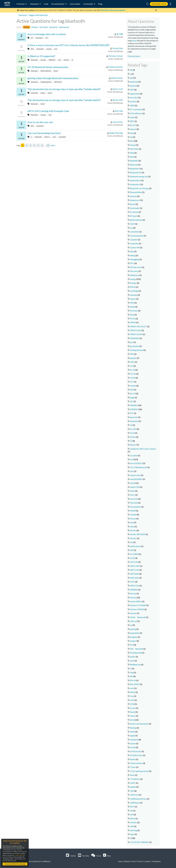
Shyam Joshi (118, 89)
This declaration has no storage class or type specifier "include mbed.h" (64, 89)
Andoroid (134, 82)
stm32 (133, 747)
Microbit (134, 503)
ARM (132, 105)
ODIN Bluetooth (138, 617)
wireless (133, 822)
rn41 (132, 688)
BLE (32, 49)
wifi (132, 814)
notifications (135, 546)
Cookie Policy (19, 855)
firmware (134, 311)
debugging (135, 259)
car (131, 228)
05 (32, 38)
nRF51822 (134, 574)
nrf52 (132, 582)
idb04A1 (134, 405)
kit (131, 425)
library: (47, 137)
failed (132, 307)
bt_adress (134, 212)
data (132, 251)
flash (132, 315)
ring (132, 672)
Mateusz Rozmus (116, 67)
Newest (35, 27)
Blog (100, 4)
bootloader (135, 208)
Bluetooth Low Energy (139, 188)
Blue (132, 157)
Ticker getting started (139, 771)
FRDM (133, 322)
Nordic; (133, 538)
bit (131, 137)
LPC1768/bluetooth (139, 467)
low (56, 49)
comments (134, 232)
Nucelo (133, 593)
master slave (135, 475)
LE (131, 441)
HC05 (133, 378)
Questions (23, 15)
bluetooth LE (135, 180)
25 (48, 145)
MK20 (133, 511)
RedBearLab (135, 664)
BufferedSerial (46, 71)
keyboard (134, 421)
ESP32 (133, 287)
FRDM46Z (135, 338)
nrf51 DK (134, 562)
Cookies (147, 861)
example (134, 295)
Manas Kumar (117, 78)
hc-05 (132, 370)
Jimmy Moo (118, 122)
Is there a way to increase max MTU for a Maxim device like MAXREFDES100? (69, 45)
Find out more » (134, 56)
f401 (132, 303)
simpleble (62, 137)
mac (132, 471)
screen (133, 708)
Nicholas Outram (116, 56)
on (131, 625)
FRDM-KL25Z (136, 334)
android (133, 86)
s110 (132, 700)
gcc (132, 342)
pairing (133, 629)
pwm (132, 661)
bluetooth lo (135, 184)
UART (133, 783)
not (131, 542)
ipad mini (134, 417)
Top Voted (44, 27)
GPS (132, 354)
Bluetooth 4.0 (136, 172)
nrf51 (132, 558)
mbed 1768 (135, 487)
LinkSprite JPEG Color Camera (143, 449)
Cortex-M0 (135, 247)
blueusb (133, 196)
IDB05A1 (52, 60)
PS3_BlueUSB (136, 653)
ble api (133, 145)
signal (132, 736)
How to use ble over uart (40, 122)
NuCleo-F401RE (137, 609)
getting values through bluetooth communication (53, 78)
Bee (132, 133)
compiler (134, 240)
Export (133, 299)
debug (133, 255)
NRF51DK (135, 578)
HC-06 (133, 374)
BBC (132, 121)
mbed (43, 93)
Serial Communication (139, 724)
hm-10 (133, 393)
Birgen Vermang (116, 133)
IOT (132, 413)
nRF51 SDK (135, 566)
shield (132, 732)
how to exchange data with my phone (47, 34)
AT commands (136, 109)
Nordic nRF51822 (138, 534)
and (132, 78)
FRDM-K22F (136, 330)
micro (132, 495)
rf (131, 669)
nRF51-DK (135, 570)
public (133, 657)
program (134, 637)
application (135, 94)
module (133, 515)
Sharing (133, 728)
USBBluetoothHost (138, 799)
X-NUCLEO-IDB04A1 (139, 842)
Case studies (75, 4)
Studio (133, 759)
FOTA (133, 319)
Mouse (133, 519)
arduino (133, 101)
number (133, 613)
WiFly (133, 818)
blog (132, 153)
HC (47, 38)
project (133, 641)
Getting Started (46, 82)
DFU (132, 263)
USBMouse (135, 803)
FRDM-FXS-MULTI (138, 326)
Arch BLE (134, 98)
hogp (132, 397)
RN (131, 676)
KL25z (133, 437)
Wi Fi (132, 807)
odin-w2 (134, 621)
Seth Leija (119, 111)
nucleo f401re (136, 601)
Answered (53, 27)
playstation (135, 633)
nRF (132, 550)
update (133, 787)
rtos (132, 696)
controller (134, 243)
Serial (56, 71)
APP (132, 90)
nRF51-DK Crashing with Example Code (48, 111)
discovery (134, 271)
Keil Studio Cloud (159, 4)
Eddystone (135, 275)
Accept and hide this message (15, 864)
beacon (133, 129)
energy (49, 49)
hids (132, 390)
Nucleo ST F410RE (138, 605)
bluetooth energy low (139, 176)
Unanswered (64, 27)
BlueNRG (134, 161)
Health (133, 386)
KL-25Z (133, 429)
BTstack (134, 216)
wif (131, 811)
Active (26, 27)
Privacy (140, 861)
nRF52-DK (58, 82)
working (134, 830)
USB (132, 791)
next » (53, 145)
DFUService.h (136, 267)
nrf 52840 (134, 554)
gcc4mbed (135, 346)
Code (46, 4)
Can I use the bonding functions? (44, 133)
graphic (133, 358)
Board (133, 204)
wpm (132, 834)
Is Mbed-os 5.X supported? (41, 56)
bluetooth (39, 38)
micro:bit (134, 499)
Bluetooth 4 (135, 169)
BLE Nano (134, 149)
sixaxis (133, 743)
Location (134, 455)
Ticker (133, 767)
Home (120, 861)
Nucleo (66, 60)
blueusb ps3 (135, 200)
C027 (132, 224)
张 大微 (120, 34)
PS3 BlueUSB (136, 649)
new (54, 137)
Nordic (133, 530)
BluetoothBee (136, 192)
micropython (135, 507)
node (132, 526)
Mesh (132, 491)
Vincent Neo (118, 48)
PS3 (132, 645)
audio (132, 117)
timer (132, 775)
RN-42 (133, 680)
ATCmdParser (136, 113)
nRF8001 (134, 590)
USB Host (134, 795)
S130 (132, 704)
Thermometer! (136, 763)
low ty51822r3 (136, 463)
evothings (134, 291)
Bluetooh (134, 165)
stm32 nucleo (136, 751)
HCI (132, 382)
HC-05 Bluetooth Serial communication (48, 67)
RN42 (133, 692)
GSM (132, 362)
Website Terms (130, 861)
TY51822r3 (135, 779)
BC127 (133, 125)
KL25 (132, 433)
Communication (137, 236)
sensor (133, 716)
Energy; (133, 283)
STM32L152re (136, 755)
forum (134, 41)
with (132, 826)
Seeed (133, 712)
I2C (132, 401)
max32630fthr (136, 479)
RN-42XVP (135, 684)
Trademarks (156, 861)
